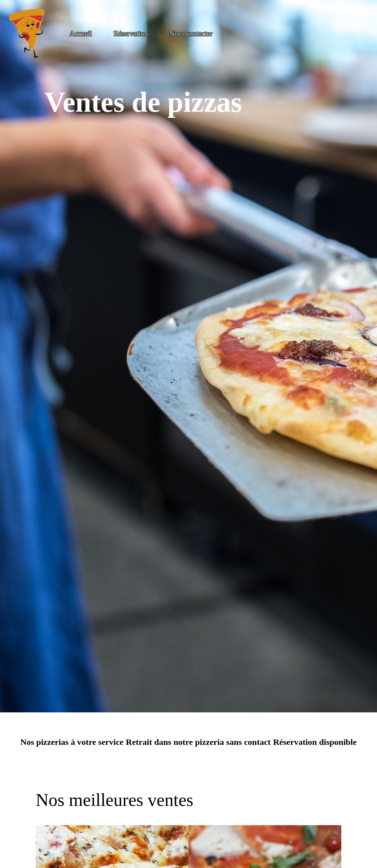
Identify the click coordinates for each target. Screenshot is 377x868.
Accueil (81, 34)
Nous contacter (191, 34)
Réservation (131, 34)
